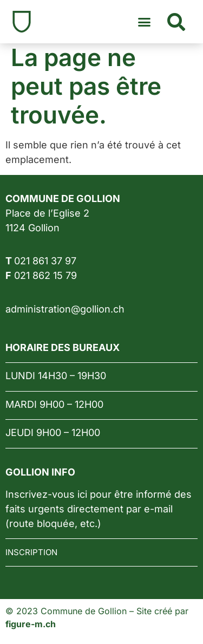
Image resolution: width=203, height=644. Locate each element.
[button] (145, 22)
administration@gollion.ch (65, 309)
